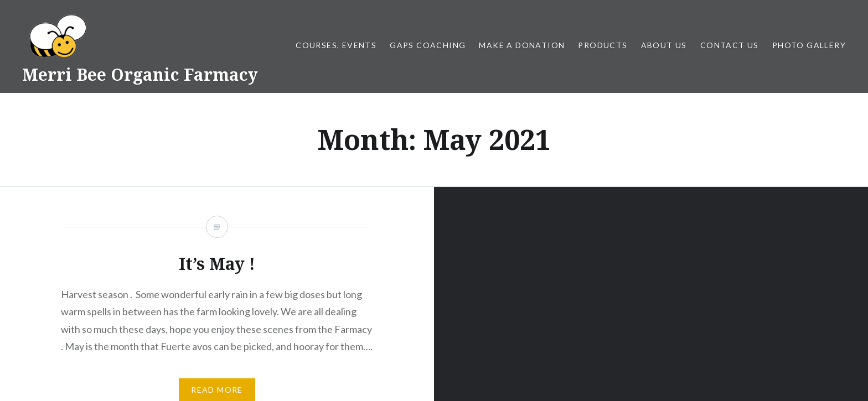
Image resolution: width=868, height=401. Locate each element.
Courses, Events (336, 45)
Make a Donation (522, 45)
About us (664, 45)
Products (603, 45)
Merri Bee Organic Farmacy (140, 74)
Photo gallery (809, 45)
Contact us (730, 45)
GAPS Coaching (428, 45)
